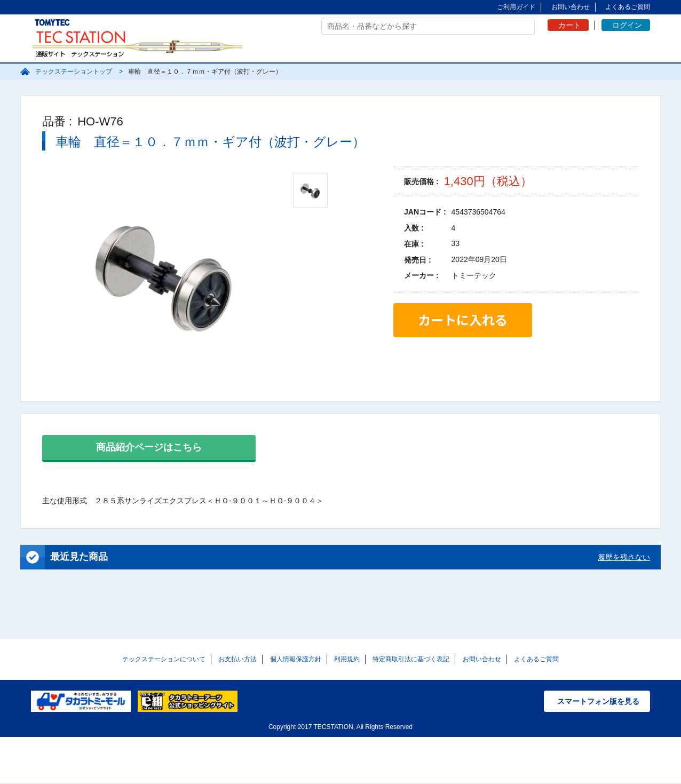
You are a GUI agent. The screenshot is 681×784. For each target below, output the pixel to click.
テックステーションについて (164, 659)
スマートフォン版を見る (598, 701)
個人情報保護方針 (296, 659)
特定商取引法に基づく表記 (411, 659)
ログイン (627, 25)
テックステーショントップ (74, 72)
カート (569, 25)
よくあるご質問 (628, 7)
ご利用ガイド (516, 7)
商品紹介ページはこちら (149, 447)
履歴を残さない (624, 557)
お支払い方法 (237, 659)
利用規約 (347, 659)
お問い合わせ (571, 7)
